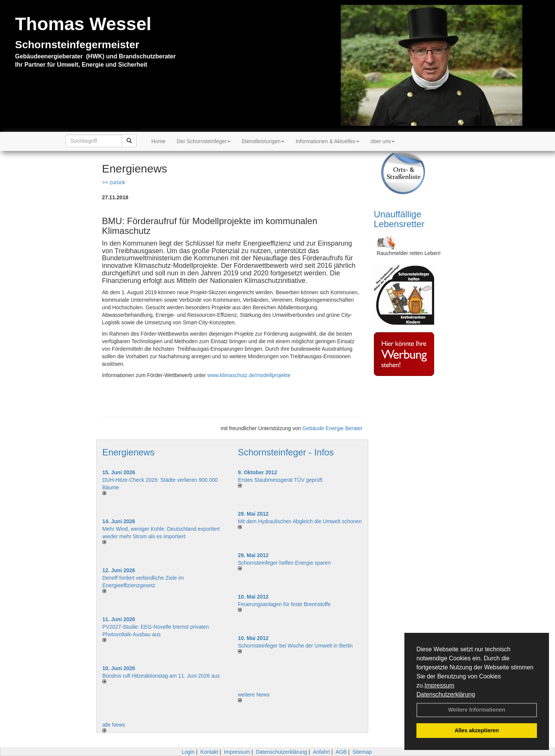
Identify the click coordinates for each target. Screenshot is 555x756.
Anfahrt (321, 752)
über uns (383, 141)
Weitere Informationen (477, 710)
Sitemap (362, 752)
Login (188, 752)
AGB (341, 752)
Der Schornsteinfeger (203, 141)
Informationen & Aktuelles (327, 141)
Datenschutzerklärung (446, 694)
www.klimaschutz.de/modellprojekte (249, 375)
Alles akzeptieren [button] (477, 730)
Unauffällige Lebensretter (399, 219)
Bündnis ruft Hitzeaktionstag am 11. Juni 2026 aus (161, 676)
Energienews (129, 452)
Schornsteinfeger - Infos (286, 452)
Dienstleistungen (263, 141)
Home (158, 141)
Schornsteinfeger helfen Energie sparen (284, 563)
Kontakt (209, 752)
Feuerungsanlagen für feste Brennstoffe (284, 604)
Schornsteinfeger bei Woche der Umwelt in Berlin (295, 646)
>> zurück (114, 182)
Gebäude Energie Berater (332, 428)
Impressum (439, 685)
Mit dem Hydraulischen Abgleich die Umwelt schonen (300, 521)
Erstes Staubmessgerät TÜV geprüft (280, 480)
